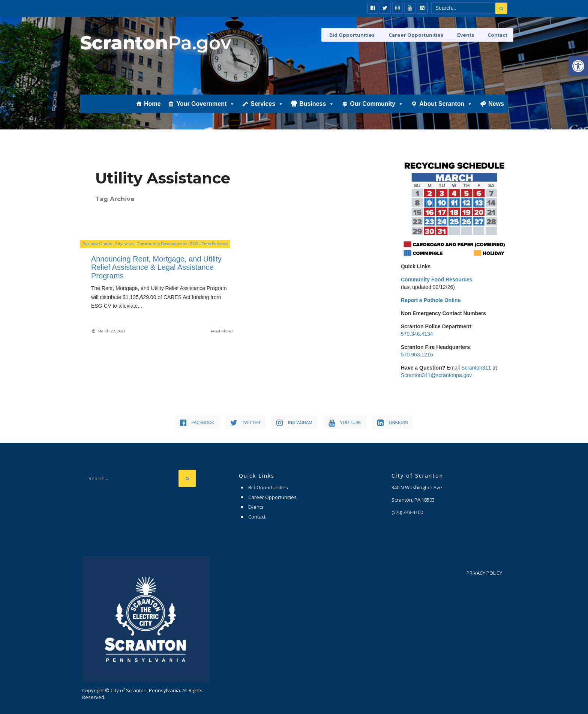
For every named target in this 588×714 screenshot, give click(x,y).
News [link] (496, 104)
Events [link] (468, 35)
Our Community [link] (377, 104)
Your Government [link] (205, 104)
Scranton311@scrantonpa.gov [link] (436, 375)
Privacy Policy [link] (484, 573)
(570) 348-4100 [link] (407, 512)
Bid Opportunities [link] (360, 35)
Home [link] (152, 104)
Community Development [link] (162, 245)
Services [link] (267, 104)
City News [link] (124, 245)
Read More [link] (204, 332)
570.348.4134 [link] (417, 334)
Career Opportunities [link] (421, 35)
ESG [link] (194, 245)
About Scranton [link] (446, 104)
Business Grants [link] (97, 245)
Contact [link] (498, 35)
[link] (578, 66)
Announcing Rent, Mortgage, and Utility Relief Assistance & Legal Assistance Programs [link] (147, 269)
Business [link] (317, 104)
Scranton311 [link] (476, 368)
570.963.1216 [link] (417, 355)
